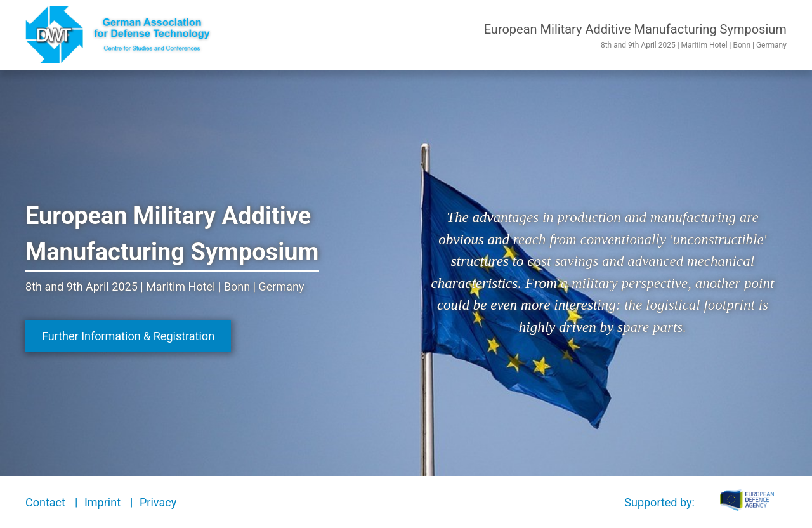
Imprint (102, 502)
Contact (45, 502)
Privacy (158, 502)
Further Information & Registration (128, 336)
